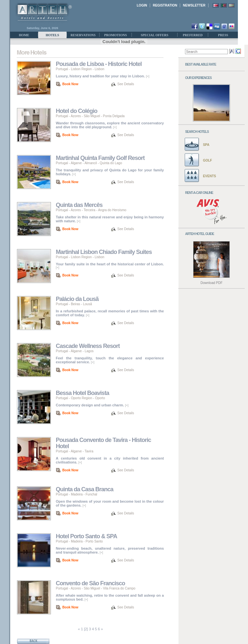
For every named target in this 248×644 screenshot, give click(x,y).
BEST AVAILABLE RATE (201, 64)
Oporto (100, 398)
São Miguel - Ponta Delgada (104, 116)
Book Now (70, 84)
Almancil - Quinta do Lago (103, 163)
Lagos (89, 351)
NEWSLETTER (194, 5)
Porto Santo (94, 541)
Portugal (62, 69)
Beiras (75, 304)
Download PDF (212, 283)
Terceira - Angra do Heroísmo (105, 210)
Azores (76, 116)
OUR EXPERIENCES (198, 78)
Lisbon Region (81, 69)
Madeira (77, 494)
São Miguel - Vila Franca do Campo (110, 588)
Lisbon (99, 69)
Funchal (91, 494)
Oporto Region (81, 398)
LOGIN (142, 5)
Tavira (89, 451)
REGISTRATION (165, 5)
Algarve (76, 163)
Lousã (87, 304)
